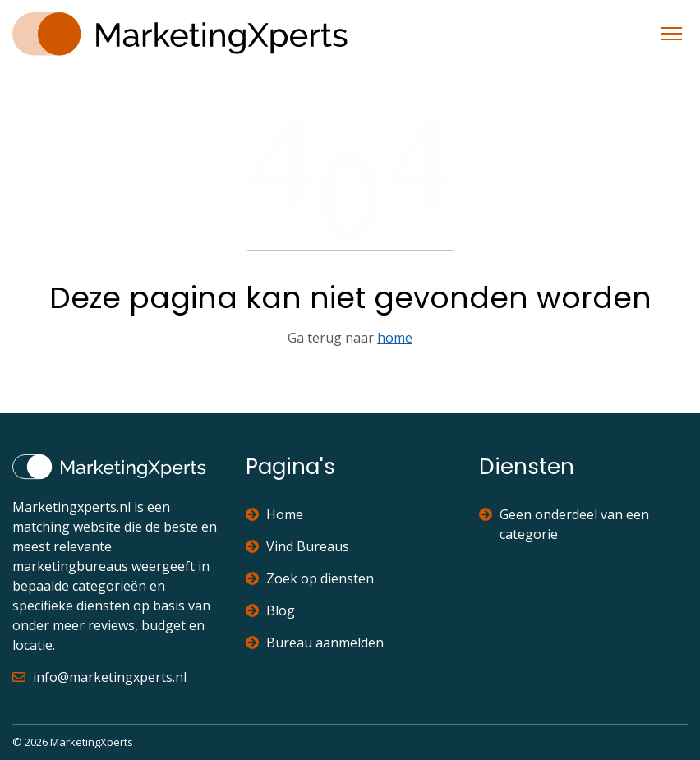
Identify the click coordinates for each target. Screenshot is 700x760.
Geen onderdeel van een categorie (564, 524)
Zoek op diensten (310, 578)
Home (274, 514)
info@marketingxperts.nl (99, 677)
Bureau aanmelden (315, 643)
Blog (270, 610)
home (395, 338)
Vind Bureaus (297, 546)
